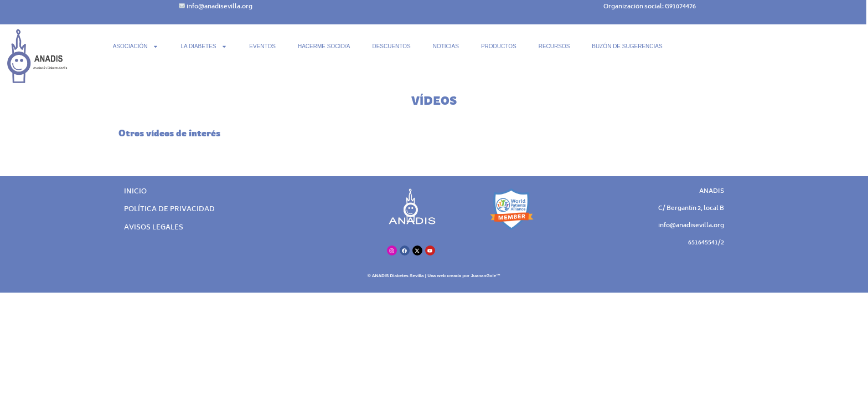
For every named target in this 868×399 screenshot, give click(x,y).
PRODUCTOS (499, 46)
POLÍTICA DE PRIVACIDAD (169, 210)
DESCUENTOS (391, 46)
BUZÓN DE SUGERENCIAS (627, 46)
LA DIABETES (204, 47)
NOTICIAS (446, 46)
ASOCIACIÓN (136, 47)
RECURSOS (554, 46)
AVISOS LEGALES (154, 228)
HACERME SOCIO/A (324, 46)
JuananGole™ (485, 276)
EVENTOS (262, 46)
